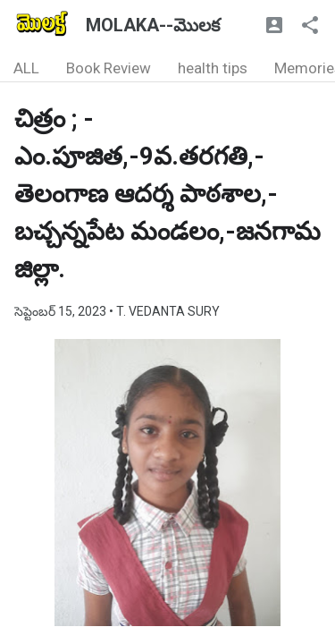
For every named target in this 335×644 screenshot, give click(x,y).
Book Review (109, 68)
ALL (26, 68)
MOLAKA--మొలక (153, 25)
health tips (213, 68)
